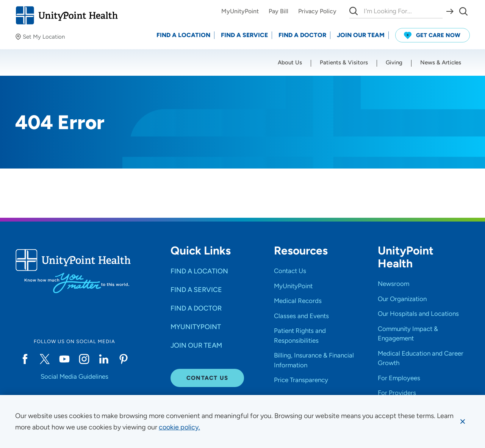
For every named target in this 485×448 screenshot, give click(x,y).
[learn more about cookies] (179, 427)
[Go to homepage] (66, 15)
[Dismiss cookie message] (463, 421)
